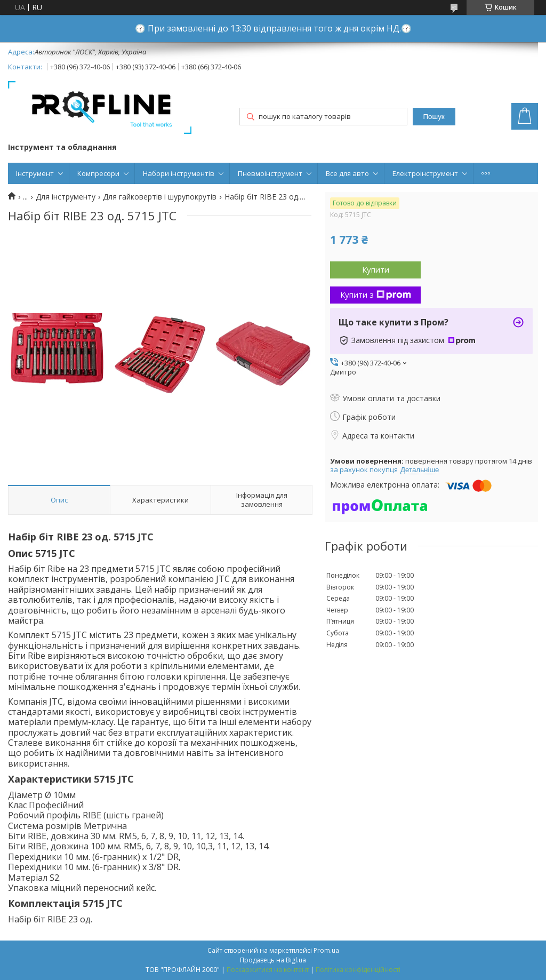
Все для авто (347, 173)
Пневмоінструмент (270, 173)
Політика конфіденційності (358, 970)
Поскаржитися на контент (268, 970)
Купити (376, 269)
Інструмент (35, 173)
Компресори (98, 173)
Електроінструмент (425, 173)
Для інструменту (66, 197)
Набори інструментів (179, 173)
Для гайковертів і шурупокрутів (160, 197)
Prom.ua (326, 950)
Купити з (376, 294)
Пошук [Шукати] (433, 117)
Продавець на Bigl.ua (273, 960)
